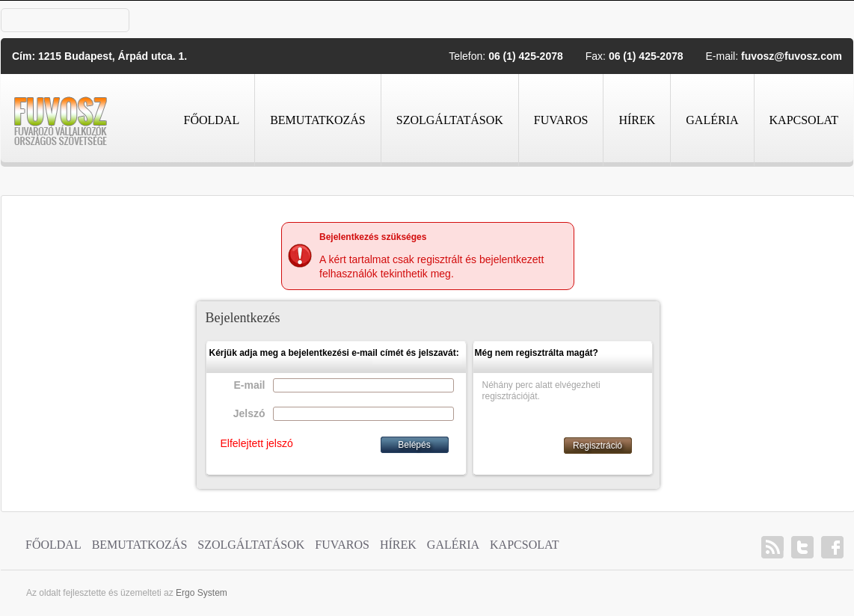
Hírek (637, 120)
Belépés (414, 445)
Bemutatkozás (318, 120)
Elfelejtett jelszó (257, 443)
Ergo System (202, 593)
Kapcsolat (804, 120)
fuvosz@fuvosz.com (792, 56)
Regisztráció (598, 446)
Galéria (712, 120)
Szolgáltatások (450, 120)
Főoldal (211, 120)
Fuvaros (561, 120)
